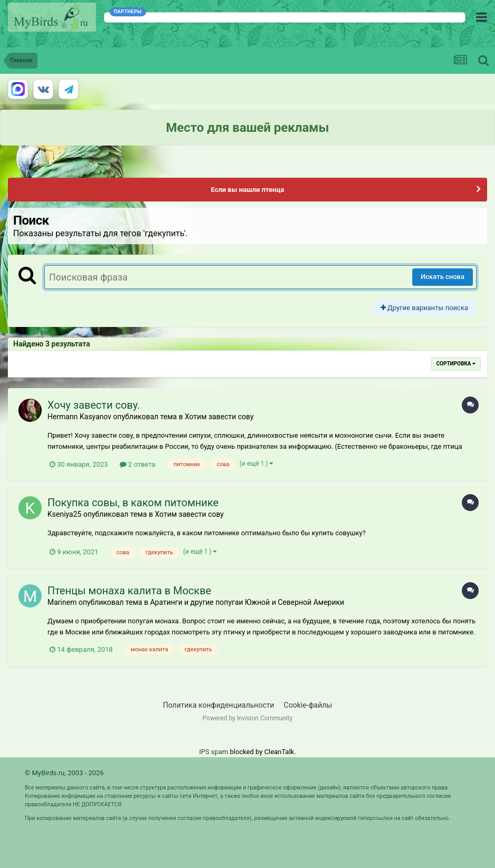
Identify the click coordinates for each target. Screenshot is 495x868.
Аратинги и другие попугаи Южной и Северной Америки (247, 602)
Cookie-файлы (308, 705)
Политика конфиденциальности (219, 705)
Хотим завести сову (219, 417)
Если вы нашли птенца (247, 190)
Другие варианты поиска (424, 308)
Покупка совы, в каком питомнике (133, 503)
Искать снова (443, 277)
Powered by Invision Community (247, 718)
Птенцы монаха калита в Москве (129, 591)
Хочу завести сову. (94, 405)
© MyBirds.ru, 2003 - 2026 (64, 773)
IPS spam (214, 752)
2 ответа (138, 464)
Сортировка (456, 364)
